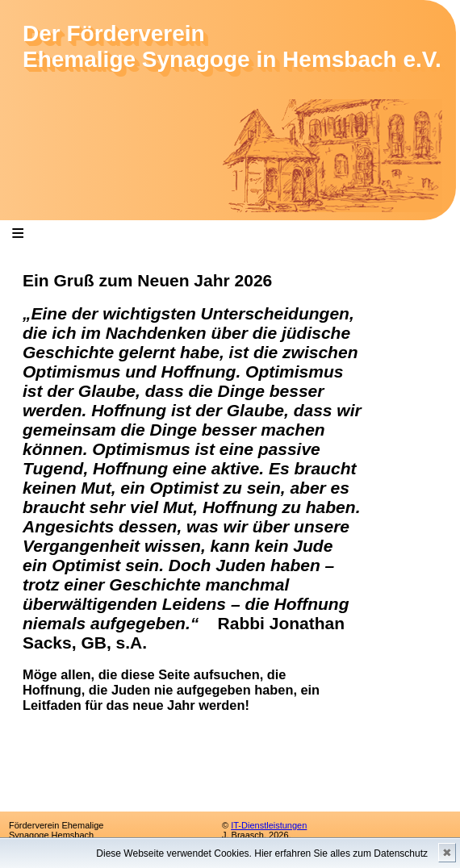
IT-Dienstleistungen (269, 825)
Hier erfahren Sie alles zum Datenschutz (341, 853)
